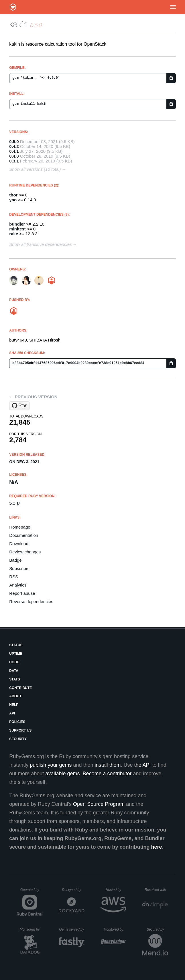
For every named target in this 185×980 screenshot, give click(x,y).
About (15, 696)
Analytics (18, 585)
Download (19, 544)
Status (16, 645)
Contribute (20, 688)
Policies (17, 722)
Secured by (157, 929)
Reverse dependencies (31, 602)
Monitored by (31, 929)
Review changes (25, 552)
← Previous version (33, 397)
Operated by (32, 892)
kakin (18, 24)
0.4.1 (14, 151)
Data (14, 671)
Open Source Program (99, 804)
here (156, 847)
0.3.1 (14, 161)
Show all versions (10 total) (35, 169)
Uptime (16, 654)
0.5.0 (14, 141)
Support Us (20, 730)
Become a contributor (107, 774)
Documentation (24, 535)
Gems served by (72, 929)
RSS (14, 577)
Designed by (73, 890)
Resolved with (156, 890)
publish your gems (51, 765)
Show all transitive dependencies (40, 244)
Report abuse (22, 593)
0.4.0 (14, 156)
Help (14, 705)
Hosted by (116, 890)
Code (14, 662)
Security (18, 739)
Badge (15, 560)
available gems (62, 774)
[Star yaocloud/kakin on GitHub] (19, 406)
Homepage (20, 527)
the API (143, 765)
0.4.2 (14, 146)
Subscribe (19, 568)
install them (108, 765)
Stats (15, 679)
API (12, 713)
